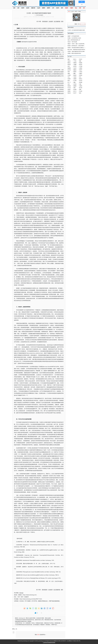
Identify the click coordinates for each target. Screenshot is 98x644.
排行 (84, 8)
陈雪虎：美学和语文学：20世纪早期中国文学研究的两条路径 (81, 46)
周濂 (69, 73)
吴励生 (69, 89)
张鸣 (69, 72)
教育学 (49, 8)
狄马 (80, 77)
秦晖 (69, 59)
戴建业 (75, 70)
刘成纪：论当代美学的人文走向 (74, 38)
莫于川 (75, 91)
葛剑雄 (69, 86)
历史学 (58, 8)
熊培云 (81, 79)
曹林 (80, 61)
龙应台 (69, 61)
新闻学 (44, 8)
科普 (80, 8)
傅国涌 (75, 63)
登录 (38, 635)
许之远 (69, 88)
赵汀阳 (69, 70)
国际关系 (33, 8)
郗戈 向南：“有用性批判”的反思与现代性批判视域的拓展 (80, 49)
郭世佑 (81, 75)
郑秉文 (69, 91)
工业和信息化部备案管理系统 (49, 642)
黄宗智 (69, 65)
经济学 (23, 8)
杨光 (80, 93)
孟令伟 (81, 81)
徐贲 (69, 66)
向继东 (81, 68)
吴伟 (69, 84)
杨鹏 (74, 73)
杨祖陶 (69, 68)
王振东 (75, 77)
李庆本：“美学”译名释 (72, 42)
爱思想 (23, 3)
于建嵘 (75, 65)
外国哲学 (26, 597)
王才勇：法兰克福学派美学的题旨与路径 (76, 30)
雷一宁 (69, 82)
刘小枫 (75, 81)
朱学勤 (75, 89)
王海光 (81, 72)
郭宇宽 (75, 66)
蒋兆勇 (81, 82)
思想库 (67, 8)
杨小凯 (81, 88)
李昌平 (81, 70)
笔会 (76, 8)
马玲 (69, 77)
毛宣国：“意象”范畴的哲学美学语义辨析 (76, 51)
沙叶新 (75, 84)
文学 (53, 8)
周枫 (74, 82)
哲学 (62, 8)
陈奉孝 (75, 75)
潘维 (80, 89)
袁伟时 (69, 79)
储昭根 (75, 86)
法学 (18, 8)
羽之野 (81, 91)
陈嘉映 (81, 63)
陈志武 (81, 65)
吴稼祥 (81, 86)
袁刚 (74, 88)
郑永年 (81, 59)
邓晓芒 (81, 73)
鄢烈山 (69, 63)
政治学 (28, 8)
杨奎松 (75, 72)
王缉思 (69, 75)
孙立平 (75, 93)
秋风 (69, 81)
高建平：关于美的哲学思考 (73, 36)
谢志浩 (69, 93)
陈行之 (75, 59)
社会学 (39, 8)
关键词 (72, 8)
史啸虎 (75, 79)
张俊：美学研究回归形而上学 (74, 40)
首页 (14, 8)
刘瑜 (80, 84)
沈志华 (75, 68)
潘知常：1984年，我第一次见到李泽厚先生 (77, 44)
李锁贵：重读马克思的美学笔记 (74, 53)
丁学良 (75, 61)
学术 (19, 597)
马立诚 (81, 66)
